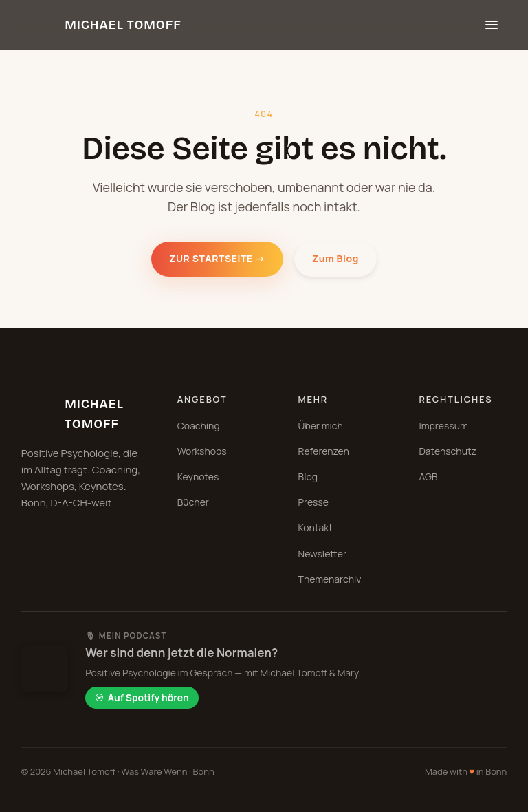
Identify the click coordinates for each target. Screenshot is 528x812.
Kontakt (316, 527)
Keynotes (198, 477)
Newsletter (322, 554)
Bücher (193, 502)
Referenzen (324, 451)
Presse (313, 502)
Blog (308, 477)
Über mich (321, 426)
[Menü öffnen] (492, 25)
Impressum (443, 426)
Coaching (199, 426)
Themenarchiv (330, 579)
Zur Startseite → (217, 258)
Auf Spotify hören (142, 697)
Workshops (202, 451)
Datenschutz (448, 451)
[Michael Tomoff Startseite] (101, 25)
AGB (428, 477)
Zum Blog (335, 258)
